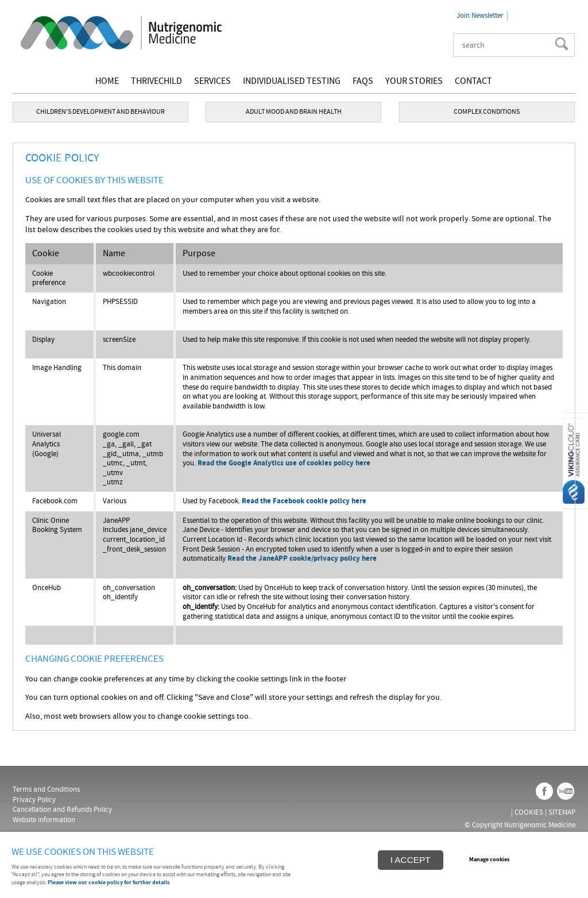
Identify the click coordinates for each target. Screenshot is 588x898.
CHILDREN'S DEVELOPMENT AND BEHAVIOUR (100, 111)
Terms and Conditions (46, 789)
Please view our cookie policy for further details (109, 882)
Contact (473, 81)
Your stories (414, 81)
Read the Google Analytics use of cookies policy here (284, 463)
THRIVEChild (156, 81)
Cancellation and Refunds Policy (62, 810)
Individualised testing (292, 81)
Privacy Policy (34, 800)
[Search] (505, 45)
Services (212, 81)
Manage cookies (489, 860)
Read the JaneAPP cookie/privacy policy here (302, 559)
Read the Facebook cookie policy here (304, 501)
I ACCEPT (411, 860)
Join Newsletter (480, 16)
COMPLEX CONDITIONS (487, 111)
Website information (44, 820)
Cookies (529, 812)
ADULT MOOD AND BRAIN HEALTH (294, 111)
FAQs (363, 81)
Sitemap (562, 812)
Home (107, 81)
